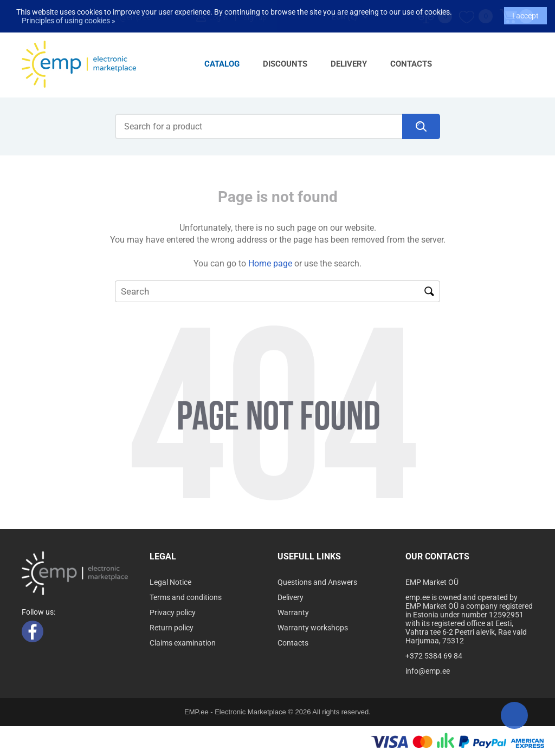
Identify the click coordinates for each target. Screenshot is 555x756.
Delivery (349, 64)
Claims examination (183, 643)
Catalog (222, 64)
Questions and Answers (317, 582)
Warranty (293, 612)
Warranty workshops (313, 628)
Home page (270, 263)
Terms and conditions (186, 597)
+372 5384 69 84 (434, 656)
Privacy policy (173, 612)
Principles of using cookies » (69, 16)
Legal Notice (170, 582)
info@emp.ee (428, 671)
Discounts (285, 64)
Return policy (172, 628)
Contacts (411, 64)
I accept (525, 11)
